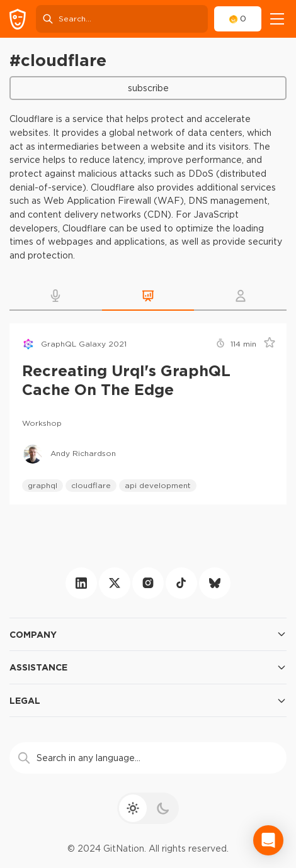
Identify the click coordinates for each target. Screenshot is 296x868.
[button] (56, 296)
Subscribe (148, 88)
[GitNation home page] (18, 19)
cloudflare (91, 485)
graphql (43, 485)
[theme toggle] (148, 808)
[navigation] (277, 19)
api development (158, 485)
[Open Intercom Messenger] (268, 840)
